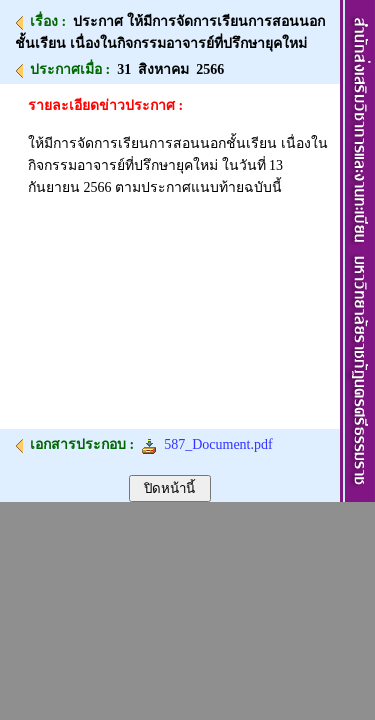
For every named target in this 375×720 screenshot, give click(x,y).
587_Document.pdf (206, 444)
